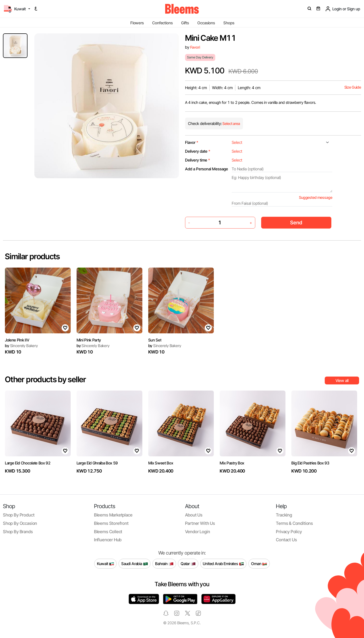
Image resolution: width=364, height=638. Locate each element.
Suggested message (316, 197)
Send (296, 223)
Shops (229, 23)
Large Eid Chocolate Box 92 (28, 463)
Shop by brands (18, 532)
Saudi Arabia (135, 564)
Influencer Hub (108, 540)
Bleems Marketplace (113, 515)
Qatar (188, 564)
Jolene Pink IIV (17, 340)
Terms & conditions (294, 523)
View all (342, 380)
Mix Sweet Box (161, 463)
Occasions (206, 23)
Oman (259, 564)
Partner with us (200, 523)
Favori (195, 47)
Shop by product (19, 515)
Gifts (185, 23)
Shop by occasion (20, 523)
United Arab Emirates (223, 564)
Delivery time (198, 160)
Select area (231, 124)
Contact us (286, 540)
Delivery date (198, 151)
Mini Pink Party (89, 340)
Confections (162, 23)
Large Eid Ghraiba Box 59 (97, 463)
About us (194, 515)
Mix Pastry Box (232, 463)
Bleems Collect (108, 532)
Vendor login (198, 532)
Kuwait (106, 564)
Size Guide (353, 87)
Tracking (284, 515)
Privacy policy (289, 532)
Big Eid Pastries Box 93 (310, 463)
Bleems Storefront (111, 523)
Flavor (192, 142)
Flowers (137, 23)
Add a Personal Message (207, 169)
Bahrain (164, 564)
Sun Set (155, 340)
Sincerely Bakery (21, 346)
